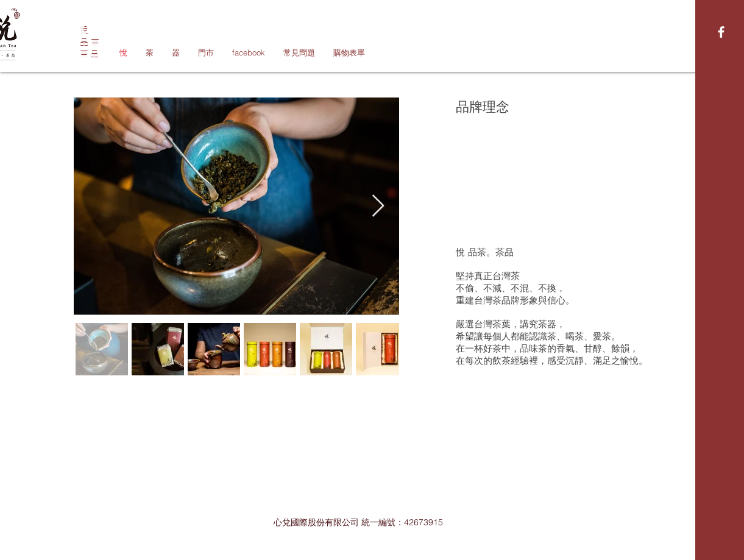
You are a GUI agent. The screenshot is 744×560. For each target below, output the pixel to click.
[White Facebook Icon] (721, 32)
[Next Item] (378, 206)
